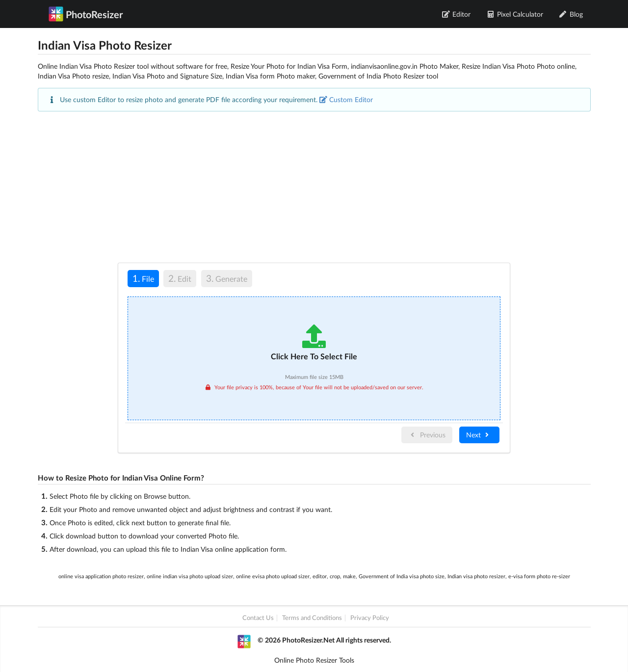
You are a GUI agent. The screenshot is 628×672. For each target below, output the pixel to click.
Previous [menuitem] (427, 435)
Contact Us (258, 618)
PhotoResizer (86, 14)
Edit (180, 278)
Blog (571, 14)
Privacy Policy (370, 618)
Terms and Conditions (312, 618)
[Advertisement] (314, 187)
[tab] (143, 280)
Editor (457, 14)
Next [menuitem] (479, 435)
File (141, 278)
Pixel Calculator (515, 14)
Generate (227, 278)
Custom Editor (346, 99)
